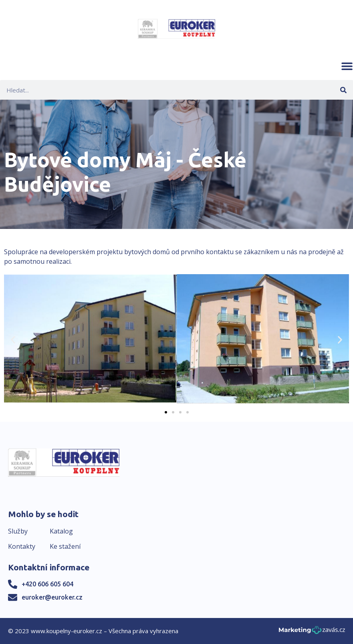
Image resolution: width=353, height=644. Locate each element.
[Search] (343, 90)
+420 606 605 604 (47, 584)
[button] (347, 66)
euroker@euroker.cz (52, 597)
